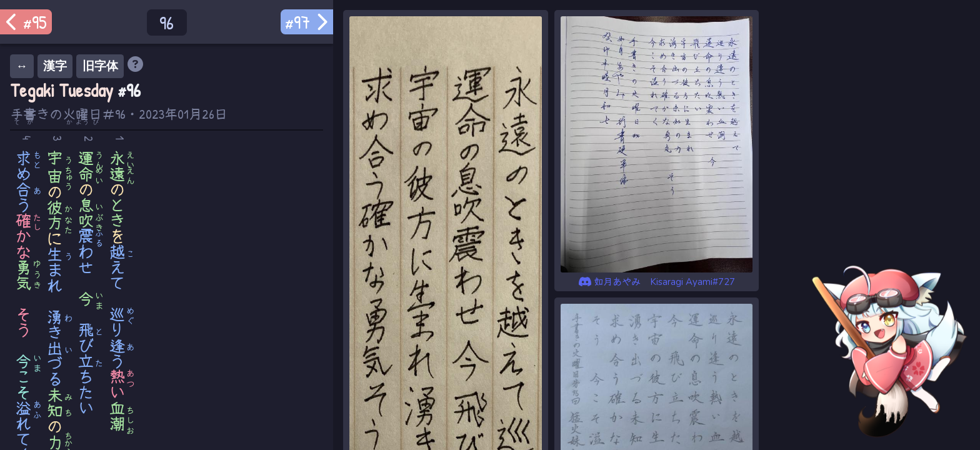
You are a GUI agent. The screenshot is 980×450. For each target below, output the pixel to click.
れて (24, 423)
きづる (56, 348)
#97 (307, 22)
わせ (86, 252)
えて (117, 267)
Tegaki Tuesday (62, 90)
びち (86, 353)
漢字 (55, 66)
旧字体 (100, 66)
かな (24, 236)
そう (24, 322)
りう (117, 337)
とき (117, 212)
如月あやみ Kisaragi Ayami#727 (657, 282)
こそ (24, 377)
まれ (56, 270)
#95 (26, 22)
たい (86, 400)
